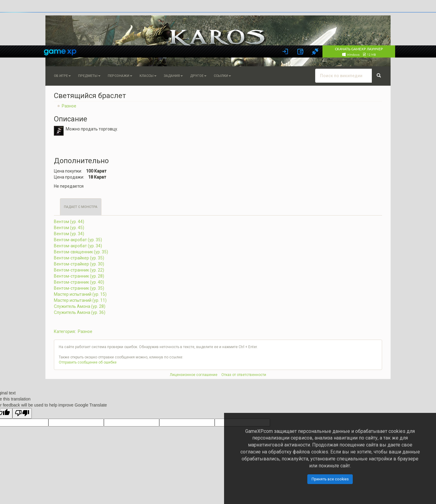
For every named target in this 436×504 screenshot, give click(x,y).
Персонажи (120, 76)
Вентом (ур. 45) (69, 228)
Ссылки (222, 76)
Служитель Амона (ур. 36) (80, 312)
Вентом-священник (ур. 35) (81, 252)
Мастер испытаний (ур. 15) (80, 294)
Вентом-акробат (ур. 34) (78, 246)
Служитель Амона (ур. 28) (80, 306)
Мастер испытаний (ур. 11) (80, 300)
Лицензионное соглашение (194, 375)
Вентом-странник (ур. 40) (79, 282)
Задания (173, 76)
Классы (148, 76)
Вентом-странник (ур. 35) (79, 288)
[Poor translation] (22, 413)
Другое (198, 76)
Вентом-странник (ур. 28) (79, 276)
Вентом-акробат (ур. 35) (78, 240)
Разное (69, 106)
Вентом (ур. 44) (69, 222)
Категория (64, 331)
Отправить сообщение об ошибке (88, 362)
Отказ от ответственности (244, 375)
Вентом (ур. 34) (69, 234)
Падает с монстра (81, 207)
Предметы (89, 76)
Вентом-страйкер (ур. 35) (79, 258)
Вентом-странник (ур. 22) (79, 270)
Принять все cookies (330, 479)
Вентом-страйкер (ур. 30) (79, 264)
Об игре (62, 76)
